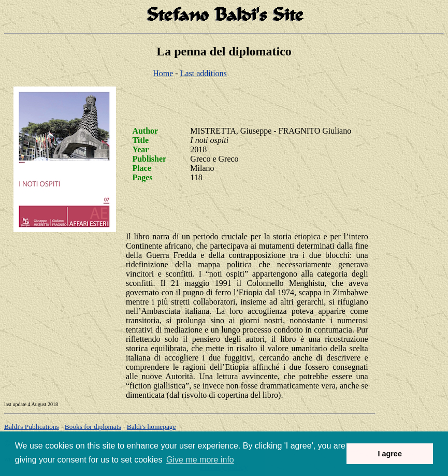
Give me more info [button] (200, 460)
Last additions (204, 73)
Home (163, 73)
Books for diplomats (93, 427)
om (151, 427)
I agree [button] (389, 454)
